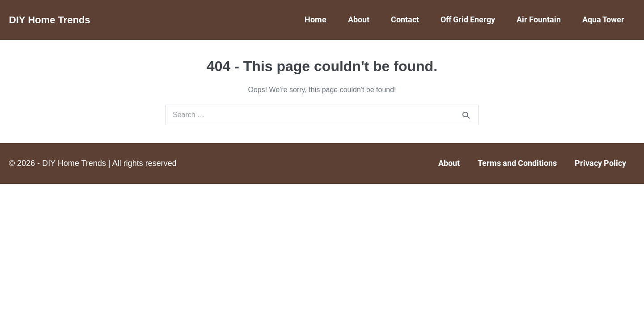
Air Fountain (539, 19)
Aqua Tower (603, 19)
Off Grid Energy (468, 19)
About (359, 19)
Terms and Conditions (517, 163)
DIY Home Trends (50, 20)
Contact (405, 19)
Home (316, 19)
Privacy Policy (600, 163)
